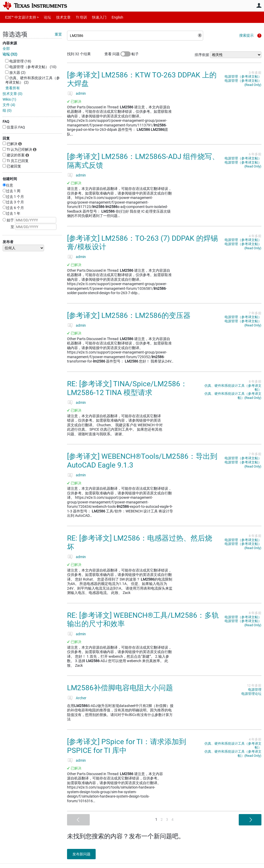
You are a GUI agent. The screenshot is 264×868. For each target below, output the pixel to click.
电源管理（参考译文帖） (243, 77)
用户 (259, 5)
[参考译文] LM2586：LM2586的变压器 (129, 315)
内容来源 (10, 43)
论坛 (45, 17)
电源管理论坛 (251, 694)
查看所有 (13, 88)
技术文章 (60, 17)
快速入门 (94, 17)
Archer (81, 698)
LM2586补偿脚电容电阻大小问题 (120, 688)
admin (81, 93)
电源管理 (255, 690)
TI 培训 (77, 17)
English (111, 17)
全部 (6, 49)
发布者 (8, 242)
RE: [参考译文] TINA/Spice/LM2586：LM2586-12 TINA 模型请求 (127, 388)
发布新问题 (84, 854)
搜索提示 (246, 35)
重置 (58, 34)
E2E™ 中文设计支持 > (21, 17)
